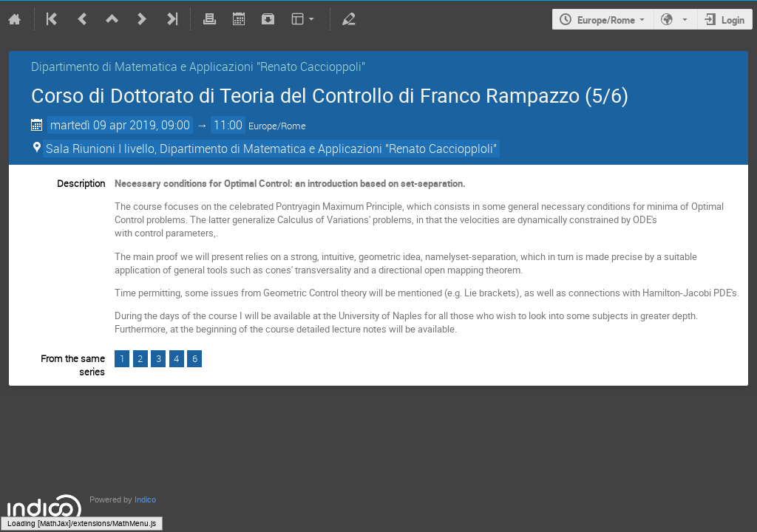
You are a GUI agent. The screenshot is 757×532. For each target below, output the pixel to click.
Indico (145, 500)
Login (733, 20)
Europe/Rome (606, 20)
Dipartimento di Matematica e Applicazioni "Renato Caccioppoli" (198, 66)
